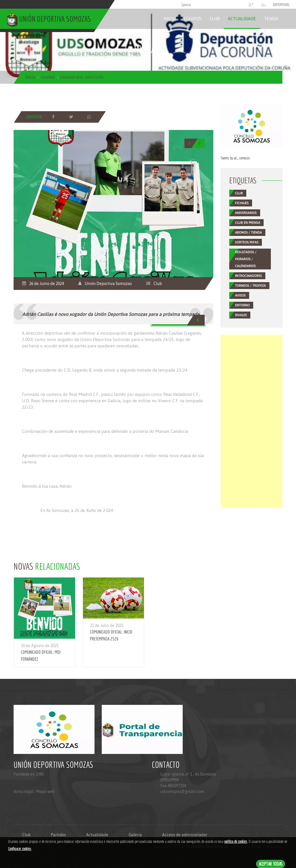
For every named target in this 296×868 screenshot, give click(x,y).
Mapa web (46, 791)
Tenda (271, 19)
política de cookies (236, 841)
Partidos (58, 835)
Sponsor (184, 4)
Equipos (193, 19)
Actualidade (242, 19)
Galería (135, 835)
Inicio (170, 19)
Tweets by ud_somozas (235, 158)
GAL (263, 4)
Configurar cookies (20, 849)
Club (215, 19)
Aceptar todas (271, 864)
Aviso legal (24, 791)
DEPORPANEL (276, 4)
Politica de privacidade (27, 815)
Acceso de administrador (185, 835)
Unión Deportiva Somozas (108, 284)
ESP (251, 4)
